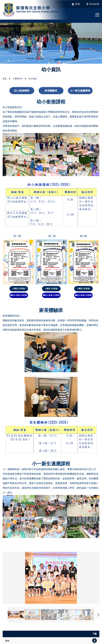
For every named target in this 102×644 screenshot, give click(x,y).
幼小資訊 (33, 79)
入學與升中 (18, 79)
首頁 (5, 79)
